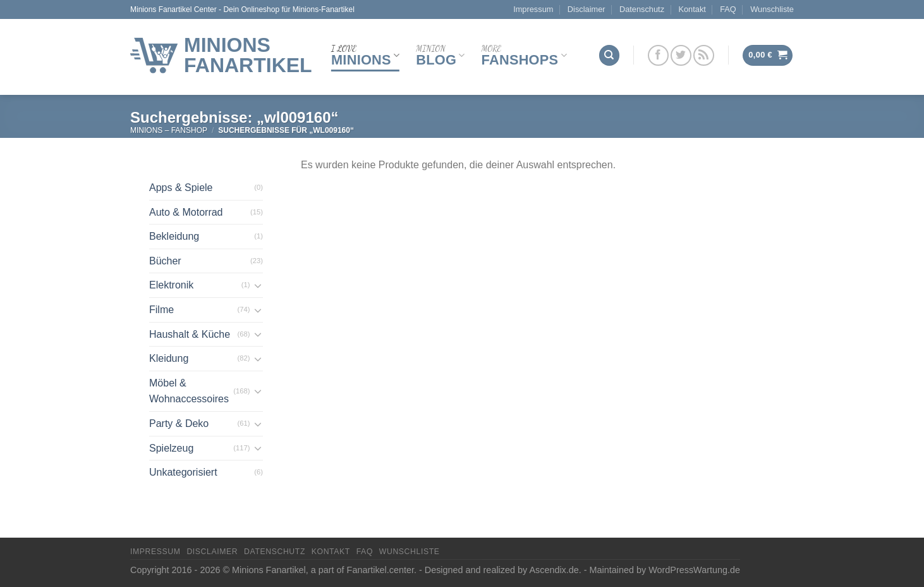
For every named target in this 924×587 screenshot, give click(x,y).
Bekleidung (174, 236)
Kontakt (692, 9)
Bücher (165, 261)
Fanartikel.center (380, 570)
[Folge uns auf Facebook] (658, 55)
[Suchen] (609, 55)
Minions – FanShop (169, 130)
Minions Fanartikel (248, 55)
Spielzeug (171, 448)
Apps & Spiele (181, 188)
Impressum (533, 9)
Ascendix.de (554, 570)
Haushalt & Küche (190, 334)
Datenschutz (642, 9)
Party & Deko (179, 423)
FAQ (728, 9)
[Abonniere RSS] (704, 55)
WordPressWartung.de (694, 570)
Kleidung (169, 358)
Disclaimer (587, 9)
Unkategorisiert (183, 472)
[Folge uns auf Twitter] (681, 55)
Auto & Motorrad (186, 212)
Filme (161, 310)
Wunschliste (772, 9)
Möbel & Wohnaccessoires (189, 391)
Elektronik (171, 285)
